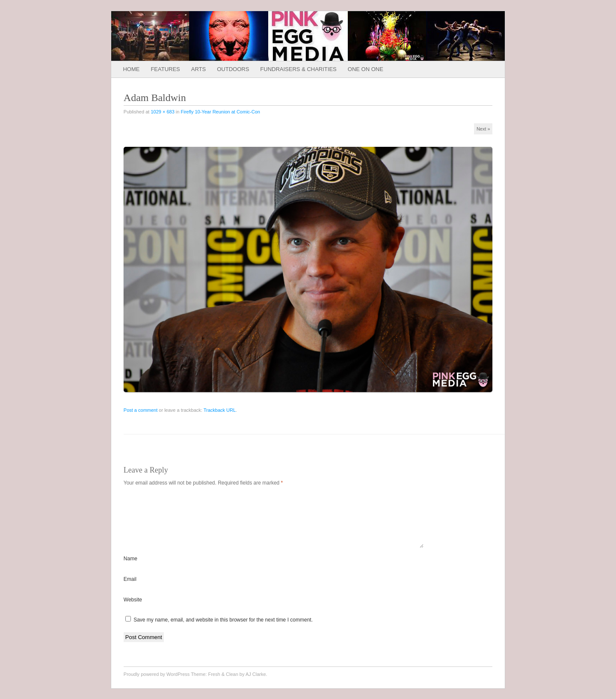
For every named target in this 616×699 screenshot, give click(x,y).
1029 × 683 (162, 112)
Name (130, 569)
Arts (198, 69)
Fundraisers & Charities (298, 69)
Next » (483, 129)
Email (130, 589)
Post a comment (141, 410)
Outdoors (233, 69)
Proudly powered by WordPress (157, 684)
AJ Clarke (256, 684)
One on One (366, 69)
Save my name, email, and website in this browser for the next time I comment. (223, 630)
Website (133, 610)
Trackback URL (220, 410)
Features (165, 69)
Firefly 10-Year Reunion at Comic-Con (220, 112)
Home (131, 69)
